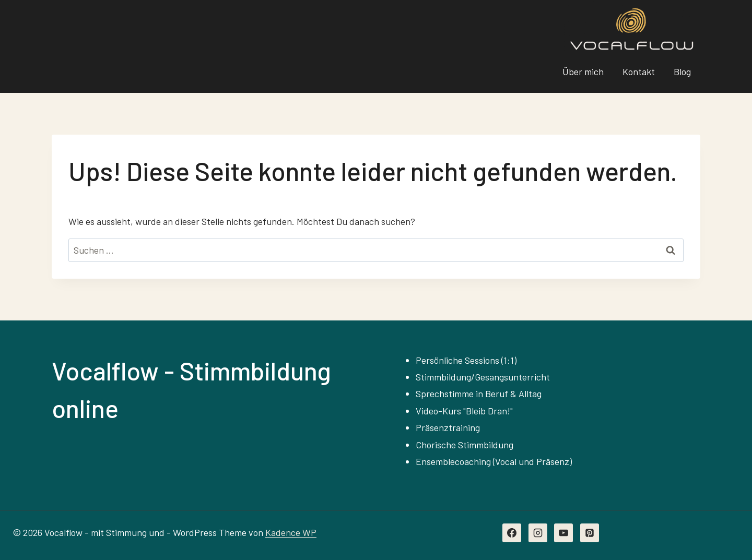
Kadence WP (291, 532)
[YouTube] (563, 533)
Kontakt (639, 72)
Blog (682, 72)
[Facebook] (512, 533)
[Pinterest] (590, 533)
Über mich (583, 72)
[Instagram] (538, 533)
